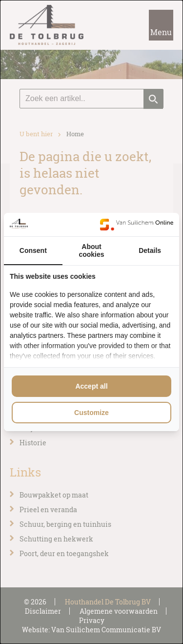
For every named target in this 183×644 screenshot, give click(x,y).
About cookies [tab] (91, 250)
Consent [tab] (33, 250)
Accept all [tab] (91, 386)
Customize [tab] (91, 413)
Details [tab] (150, 250)
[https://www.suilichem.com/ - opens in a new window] (137, 225)
